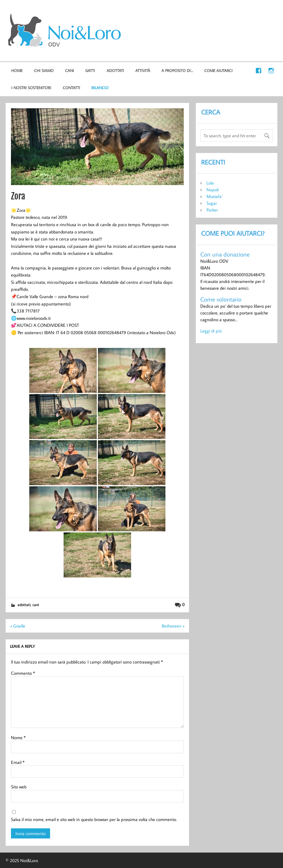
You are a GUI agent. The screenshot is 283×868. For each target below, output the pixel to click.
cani (69, 70)
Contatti (71, 88)
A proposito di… (177, 70)
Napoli (213, 190)
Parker (212, 210)
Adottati (115, 70)
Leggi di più (211, 331)
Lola (210, 183)
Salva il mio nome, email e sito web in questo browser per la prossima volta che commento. (94, 819)
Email (18, 762)
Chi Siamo (44, 70)
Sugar (212, 203)
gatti (90, 70)
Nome (18, 737)
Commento (23, 673)
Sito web (19, 787)
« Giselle (18, 626)
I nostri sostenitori (31, 88)
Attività (143, 70)
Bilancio (100, 88)
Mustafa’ (215, 196)
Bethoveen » (173, 626)
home (17, 70)
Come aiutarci (218, 70)
